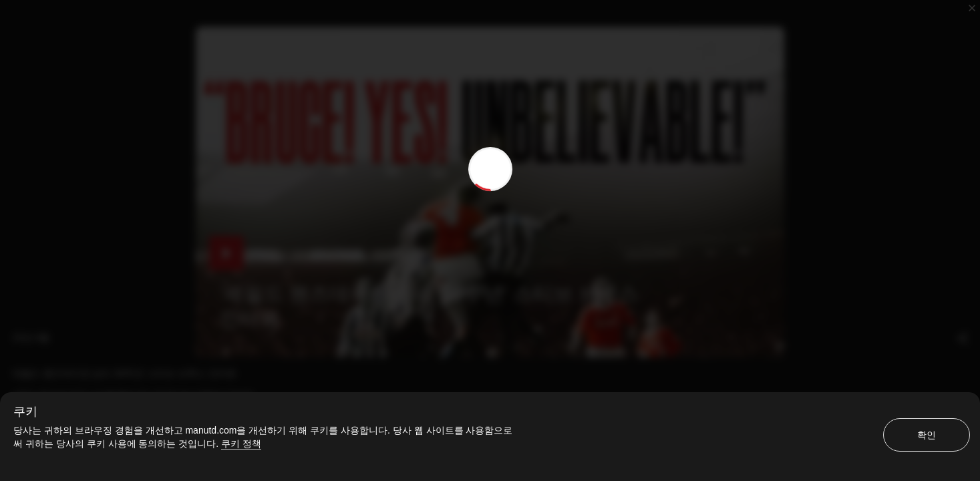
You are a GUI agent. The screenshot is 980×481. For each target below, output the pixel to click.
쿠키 (25, 412)
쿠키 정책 (241, 444)
